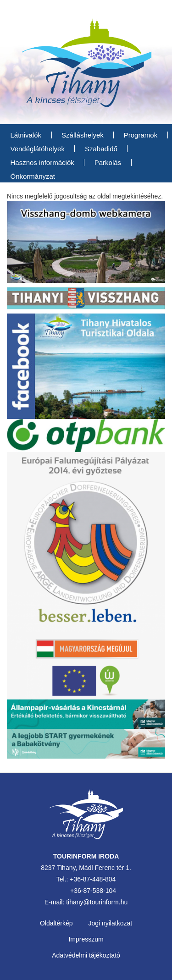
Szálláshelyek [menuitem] (83, 135)
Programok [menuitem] (141, 135)
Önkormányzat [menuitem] (33, 176)
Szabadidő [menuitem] (101, 149)
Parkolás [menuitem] (108, 162)
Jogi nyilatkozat (110, 923)
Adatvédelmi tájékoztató (86, 955)
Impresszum (86, 939)
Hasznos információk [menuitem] (42, 162)
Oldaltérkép (56, 923)
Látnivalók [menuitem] (26, 135)
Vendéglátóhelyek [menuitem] (38, 149)
